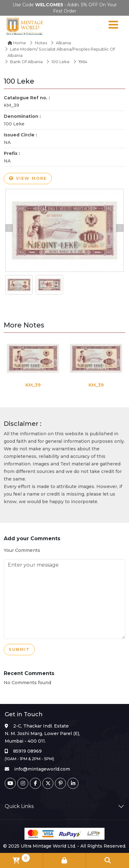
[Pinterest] (60, 783)
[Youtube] (10, 783)
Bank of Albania (26, 62)
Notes (41, 43)
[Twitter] (48, 783)
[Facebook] (35, 783)
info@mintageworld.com (42, 769)
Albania (63, 43)
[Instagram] (23, 783)
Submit (19, 650)
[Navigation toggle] (113, 26)
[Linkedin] (73, 783)
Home (17, 43)
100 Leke (61, 62)
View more (28, 179)
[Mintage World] (25, 26)
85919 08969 (27, 751)
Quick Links (19, 806)
